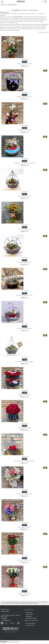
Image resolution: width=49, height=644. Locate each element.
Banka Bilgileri (29, 616)
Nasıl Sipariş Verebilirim (31, 623)
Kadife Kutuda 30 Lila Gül (25, 97)
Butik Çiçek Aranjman (25, 527)
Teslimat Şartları (29, 615)
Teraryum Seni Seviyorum (25, 328)
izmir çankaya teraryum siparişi (10, 603)
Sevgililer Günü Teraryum (12, 5)
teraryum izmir (26, 602)
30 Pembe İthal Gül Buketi (25, 494)
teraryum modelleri (20, 602)
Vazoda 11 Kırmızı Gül (25, 560)
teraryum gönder (13, 602)
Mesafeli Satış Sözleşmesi (31, 618)
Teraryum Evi (3, 5)
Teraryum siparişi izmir (5, 602)
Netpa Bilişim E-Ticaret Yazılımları (10, 642)
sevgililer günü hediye (25, 603)
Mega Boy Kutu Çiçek (25, 428)
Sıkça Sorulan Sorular (30, 625)
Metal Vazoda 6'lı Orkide (25, 64)
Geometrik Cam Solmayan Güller (25, 461)
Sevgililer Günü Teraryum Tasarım (25, 163)
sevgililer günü (18, 603)
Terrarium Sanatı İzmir (25, 262)
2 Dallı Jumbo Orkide (25, 130)
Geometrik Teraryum (25, 196)
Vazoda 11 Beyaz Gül (25, 593)
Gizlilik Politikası (29, 613)
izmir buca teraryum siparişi (34, 602)
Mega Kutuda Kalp (25, 395)
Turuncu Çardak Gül (25, 229)
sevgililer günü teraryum (34, 603)
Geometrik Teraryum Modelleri (25, 362)
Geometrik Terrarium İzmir (25, 295)
